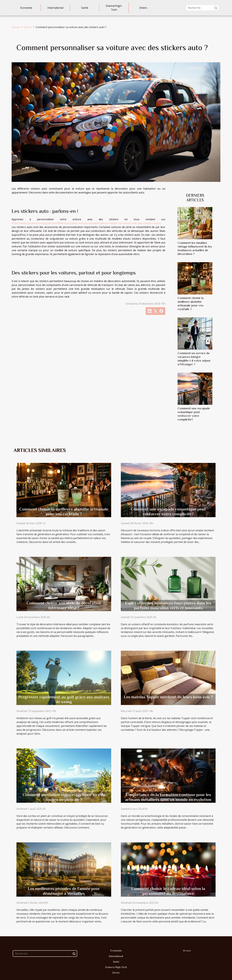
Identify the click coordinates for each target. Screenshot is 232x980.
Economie (26, 8)
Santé (85, 8)
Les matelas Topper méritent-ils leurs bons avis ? (168, 697)
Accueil (16, 27)
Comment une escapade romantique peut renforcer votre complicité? (168, 512)
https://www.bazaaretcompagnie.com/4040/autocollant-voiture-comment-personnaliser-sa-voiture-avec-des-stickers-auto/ (86, 223)
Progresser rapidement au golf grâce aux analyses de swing (64, 699)
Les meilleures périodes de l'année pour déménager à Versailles (64, 891)
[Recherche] (202, 8)
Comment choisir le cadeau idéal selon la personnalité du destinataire (168, 891)
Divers (143, 8)
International (55, 8)
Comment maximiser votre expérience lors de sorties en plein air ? (64, 797)
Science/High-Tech (114, 8)
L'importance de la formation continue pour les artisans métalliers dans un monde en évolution (168, 797)
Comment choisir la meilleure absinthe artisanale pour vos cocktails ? (64, 512)
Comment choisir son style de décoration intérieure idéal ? (64, 605)
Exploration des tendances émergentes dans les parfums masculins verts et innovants (168, 605)
